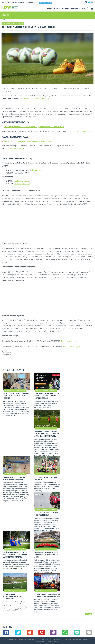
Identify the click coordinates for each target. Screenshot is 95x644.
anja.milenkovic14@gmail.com (16, 148)
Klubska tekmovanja (71, 9)
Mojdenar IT (51, 641)
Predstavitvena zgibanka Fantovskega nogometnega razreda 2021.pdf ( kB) (33, 127)
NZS (84, 9)
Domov (3, 19)
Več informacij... (36, 170)
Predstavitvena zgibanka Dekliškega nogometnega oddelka (26, 141)
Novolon (57, 641)
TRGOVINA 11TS (12, 3)
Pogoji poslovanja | (74, 640)
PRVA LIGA (4, 3)
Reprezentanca (53, 9)
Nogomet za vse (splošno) (16, 24)
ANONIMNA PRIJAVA (31, 3)
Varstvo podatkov (83, 640)
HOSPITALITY (21, 3)
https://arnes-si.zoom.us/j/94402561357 (35, 99)
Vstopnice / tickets (45, 3)
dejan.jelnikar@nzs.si (84, 131)
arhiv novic (89, 614)
